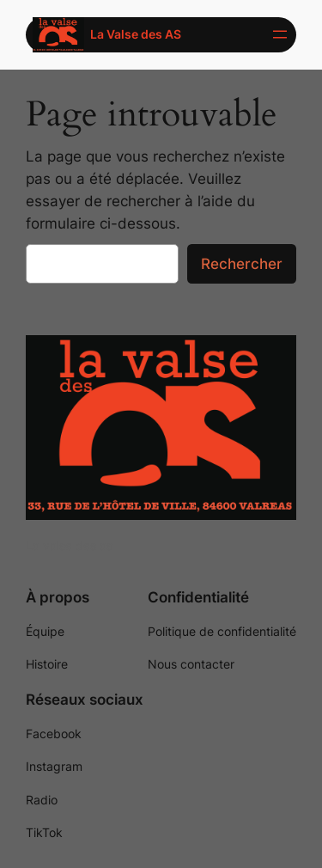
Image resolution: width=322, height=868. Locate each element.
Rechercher (242, 264)
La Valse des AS (136, 34)
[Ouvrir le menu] (280, 34)
